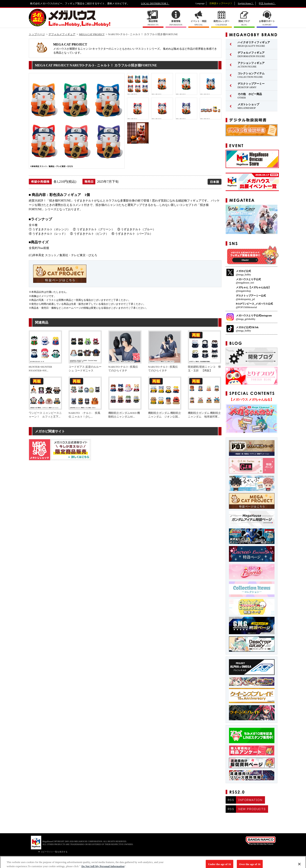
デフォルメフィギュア (62, 34)
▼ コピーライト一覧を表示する (53, 852)
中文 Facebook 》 (267, 3)
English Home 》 (246, 3)
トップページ (37, 34)
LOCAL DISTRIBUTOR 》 (155, 4)
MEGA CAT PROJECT (92, 34)
